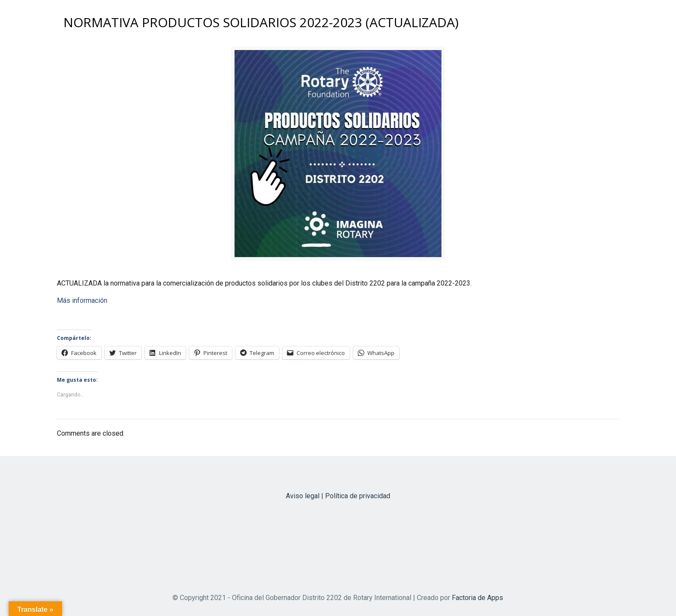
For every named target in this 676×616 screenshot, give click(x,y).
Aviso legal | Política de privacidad (338, 496)
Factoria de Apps (477, 598)
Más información (82, 300)
